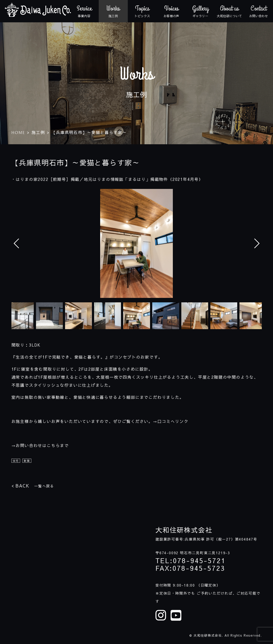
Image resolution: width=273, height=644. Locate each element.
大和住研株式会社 (184, 530)
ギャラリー (200, 11)
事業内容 (84, 11)
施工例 (113, 11)
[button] (257, 243)
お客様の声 (171, 11)
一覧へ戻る (33, 486)
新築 (27, 461)
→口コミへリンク (171, 421)
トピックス (142, 11)
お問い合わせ (258, 11)
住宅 (16, 461)
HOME (18, 133)
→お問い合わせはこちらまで (40, 445)
